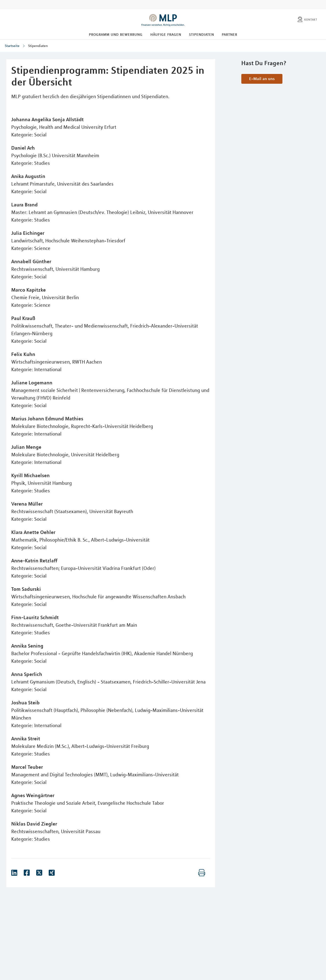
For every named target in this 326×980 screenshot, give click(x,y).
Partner (229, 34)
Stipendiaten (201, 34)
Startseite (12, 46)
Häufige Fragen (166, 34)
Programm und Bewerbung (116, 34)
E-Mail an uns (262, 79)
